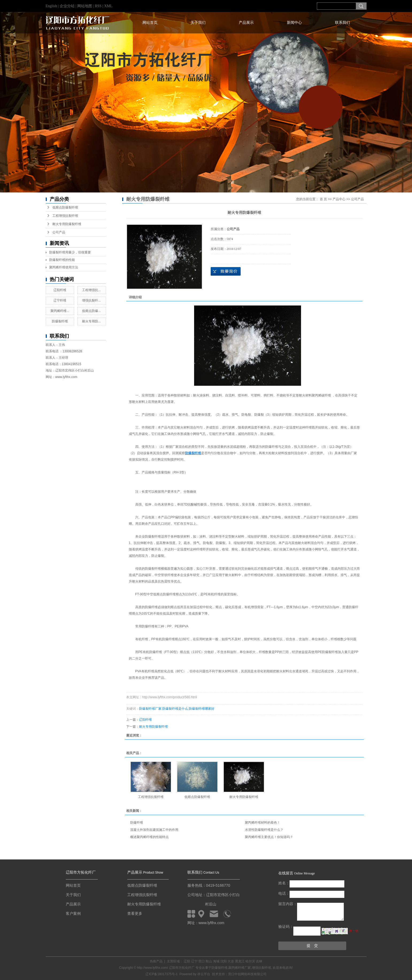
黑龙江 (240, 961)
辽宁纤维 (60, 300)
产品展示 (246, 23)
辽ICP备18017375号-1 (161, 974)
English (51, 6)
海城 (216, 961)
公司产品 (59, 232)
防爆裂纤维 (60, 321)
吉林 (259, 961)
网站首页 (150, 23)
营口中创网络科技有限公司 (247, 974)
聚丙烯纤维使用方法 (64, 267)
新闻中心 (294, 23)
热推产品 (156, 961)
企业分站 (67, 6)
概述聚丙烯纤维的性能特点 (149, 837)
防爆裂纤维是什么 (175, 709)
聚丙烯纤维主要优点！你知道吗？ (269, 837)
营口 (202, 961)
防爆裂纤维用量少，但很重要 (70, 252)
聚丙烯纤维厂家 (240, 968)
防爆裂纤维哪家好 (202, 709)
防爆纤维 (137, 823)
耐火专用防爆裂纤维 (67, 224)
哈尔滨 (250, 961)
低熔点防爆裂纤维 (65, 207)
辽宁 (194, 961)
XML (108, 6)
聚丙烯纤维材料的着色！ (263, 823)
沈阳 (224, 961)
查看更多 (135, 913)
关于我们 (198, 23)
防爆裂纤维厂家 (150, 709)
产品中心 (339, 199)
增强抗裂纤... (91, 300)
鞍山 (209, 961)
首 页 (323, 199)
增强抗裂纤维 (261, 968)
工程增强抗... (91, 290)
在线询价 (226, 271)
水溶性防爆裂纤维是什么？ (264, 830)
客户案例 (73, 913)
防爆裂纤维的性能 (62, 260)
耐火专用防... (91, 321)
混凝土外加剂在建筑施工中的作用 (154, 830)
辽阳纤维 (60, 290)
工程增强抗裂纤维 (65, 216)
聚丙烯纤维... (60, 311)
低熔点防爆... (91, 311)
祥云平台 (204, 974)
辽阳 (187, 961)
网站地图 (85, 6)
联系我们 (342, 23)
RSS (98, 6)
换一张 (354, 931)
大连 (231, 961)
